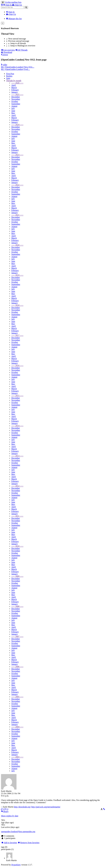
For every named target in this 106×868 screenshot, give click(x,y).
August (14, 106)
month (14, 81)
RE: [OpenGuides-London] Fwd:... (15, 69)
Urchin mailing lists (13, 2)
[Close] (3, 23)
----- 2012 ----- (17, 486)
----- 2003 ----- (17, 757)
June (13, 111)
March (14, 88)
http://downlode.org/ (22, 807)
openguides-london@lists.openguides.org (18, 832)
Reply (5, 811)
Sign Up (11, 14)
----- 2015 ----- (17, 396)
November (16, 99)
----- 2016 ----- (17, 365)
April (14, 85)
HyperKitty (16, 865)
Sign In (10, 12)
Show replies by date (10, 816)
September (16, 104)
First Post (10, 74)
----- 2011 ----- (17, 516)
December (16, 97)
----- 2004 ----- (17, 727)
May (13, 113)
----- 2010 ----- (17, 546)
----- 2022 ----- (17, 185)
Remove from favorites (29, 843)
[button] (2, 5)
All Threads (21, 50)
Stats (8, 78)
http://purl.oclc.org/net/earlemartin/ (46, 807)
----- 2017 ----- (17, 335)
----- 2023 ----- (17, 155)
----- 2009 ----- (17, 576)
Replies (9, 76)
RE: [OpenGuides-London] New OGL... (18, 67)
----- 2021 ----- (17, 215)
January (15, 92)
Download (7, 52)
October (15, 101)
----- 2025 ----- (17, 95)
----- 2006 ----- (17, 667)
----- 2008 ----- (17, 606)
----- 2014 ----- (17, 426)
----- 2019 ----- (17, 275)
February (15, 90)
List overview (8, 50)
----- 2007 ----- (17, 636)
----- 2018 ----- (17, 305)
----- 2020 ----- (17, 245)
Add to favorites (9, 843)
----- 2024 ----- (17, 125)
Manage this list (14, 19)
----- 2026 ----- (17, 83)
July (13, 108)
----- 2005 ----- (17, 697)
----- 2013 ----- (17, 456)
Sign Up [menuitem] (17, 5)
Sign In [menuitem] (8, 5)
